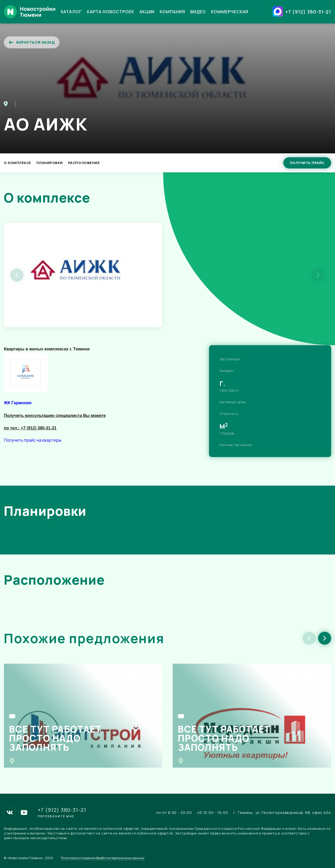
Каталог (71, 12)
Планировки (50, 163)
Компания (172, 12)
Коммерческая (230, 12)
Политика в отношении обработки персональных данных (103, 858)
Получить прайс (307, 163)
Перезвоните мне (56, 816)
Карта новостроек (110, 12)
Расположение (84, 163)
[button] (325, 638)
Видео (198, 12)
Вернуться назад (32, 42)
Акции (147, 12)
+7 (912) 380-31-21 (308, 12)
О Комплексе (18, 163)
